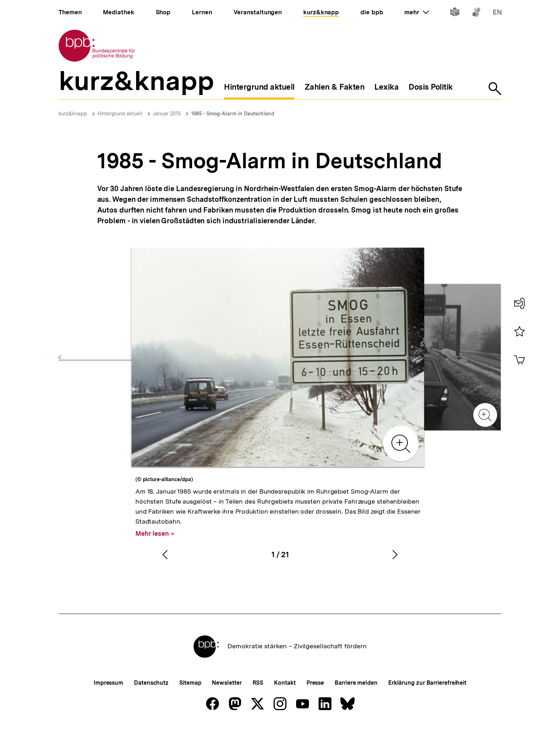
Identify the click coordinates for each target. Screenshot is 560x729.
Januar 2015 (167, 114)
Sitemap (190, 683)
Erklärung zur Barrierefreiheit (427, 683)
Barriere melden (356, 683)
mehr (416, 12)
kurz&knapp (73, 114)
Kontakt (285, 683)
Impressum (108, 683)
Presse (315, 683)
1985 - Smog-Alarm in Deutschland (233, 114)
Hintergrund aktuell (120, 114)
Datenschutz (151, 683)
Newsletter (227, 683)
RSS (258, 683)
